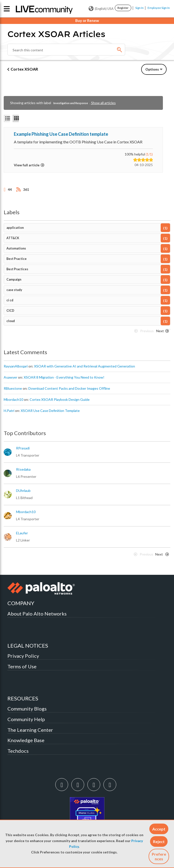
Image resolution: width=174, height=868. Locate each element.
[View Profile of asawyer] (10, 377)
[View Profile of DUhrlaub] (23, 491)
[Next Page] (162, 332)
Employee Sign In (159, 8)
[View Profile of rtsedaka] (23, 469)
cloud (11, 321)
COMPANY (21, 603)
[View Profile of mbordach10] (13, 400)
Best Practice (17, 259)
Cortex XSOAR (24, 69)
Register (123, 8)
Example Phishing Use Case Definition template (61, 134)
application (15, 228)
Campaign (14, 280)
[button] (159, 829)
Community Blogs (27, 709)
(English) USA (101, 9)
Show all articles (103, 103)
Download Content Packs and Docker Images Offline (69, 388)
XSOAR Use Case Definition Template (50, 411)
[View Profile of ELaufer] (22, 533)
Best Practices (17, 269)
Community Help (26, 719)
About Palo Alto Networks (37, 614)
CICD (10, 311)
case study (14, 290)
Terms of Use (22, 666)
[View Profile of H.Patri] (9, 411)
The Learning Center (30, 730)
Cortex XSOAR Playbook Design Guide (60, 399)
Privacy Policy (23, 656)
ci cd (10, 300)
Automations (16, 248)
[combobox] (66, 50)
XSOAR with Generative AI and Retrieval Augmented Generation (85, 366)
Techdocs (18, 751)
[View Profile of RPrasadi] (23, 448)
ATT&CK (13, 238)
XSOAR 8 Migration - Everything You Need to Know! (64, 377)
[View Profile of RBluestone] (13, 388)
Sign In (139, 8)
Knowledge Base (26, 740)
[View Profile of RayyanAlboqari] (16, 366)
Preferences (159, 856)
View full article (27, 165)
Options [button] (152, 69)
